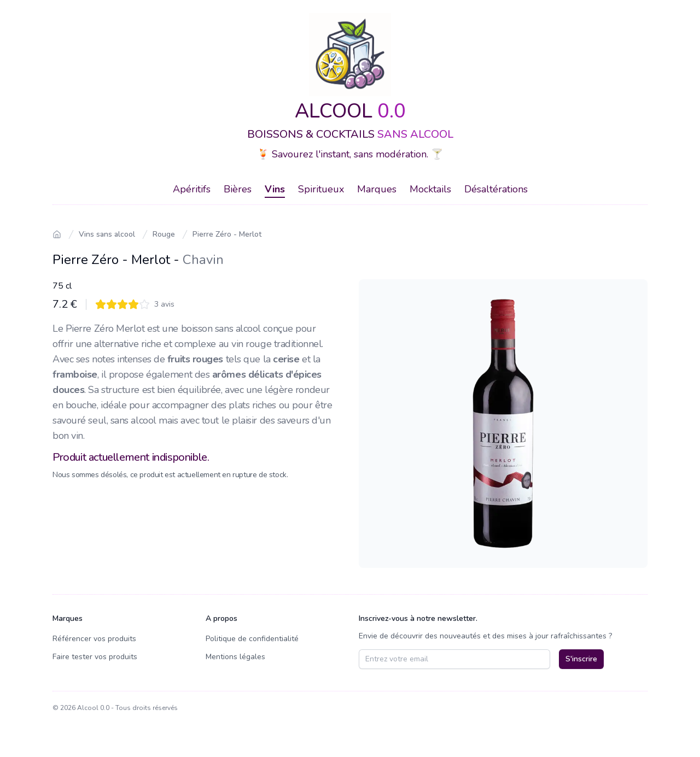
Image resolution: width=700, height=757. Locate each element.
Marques (377, 189)
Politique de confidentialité (252, 639)
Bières (238, 189)
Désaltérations (496, 189)
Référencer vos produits (94, 639)
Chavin (203, 260)
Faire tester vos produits (95, 657)
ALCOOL (350, 111)
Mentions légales (235, 657)
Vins (275, 189)
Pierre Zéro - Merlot (227, 234)
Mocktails (430, 189)
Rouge (164, 234)
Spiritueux (321, 189)
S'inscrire (581, 659)
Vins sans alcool (107, 234)
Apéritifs (192, 189)
